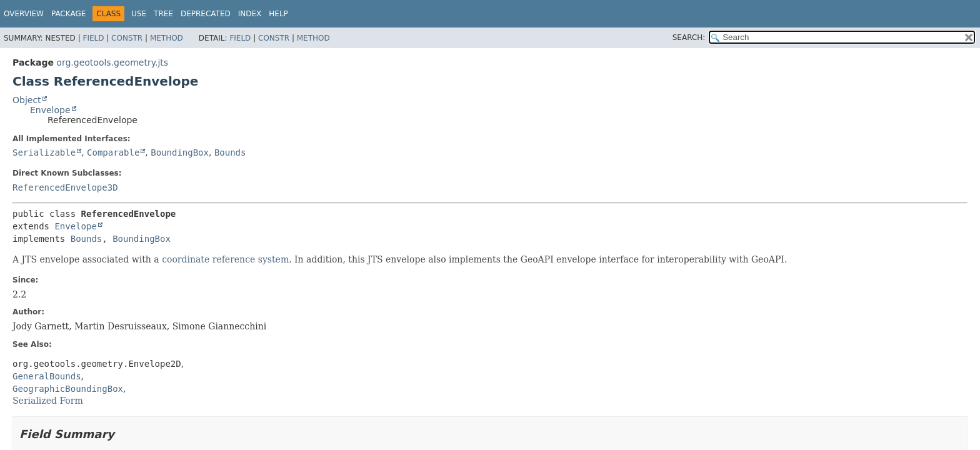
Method (167, 38)
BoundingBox (180, 152)
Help (278, 14)
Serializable (44, 152)
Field (93, 38)
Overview (24, 14)
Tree (163, 14)
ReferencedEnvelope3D (65, 187)
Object (27, 100)
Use (139, 14)
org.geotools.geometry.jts (112, 62)
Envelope (50, 110)
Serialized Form (48, 401)
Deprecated (206, 14)
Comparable (113, 152)
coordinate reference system (225, 259)
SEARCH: (689, 37)
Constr (127, 38)
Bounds (230, 152)
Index (250, 14)
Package (68, 14)
